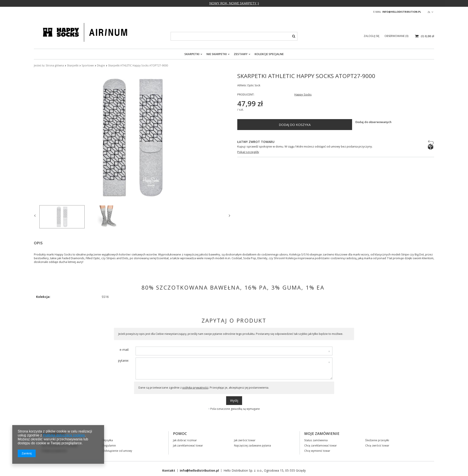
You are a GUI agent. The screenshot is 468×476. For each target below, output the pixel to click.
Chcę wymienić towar (317, 451)
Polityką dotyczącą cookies (64, 435)
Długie (101, 65)
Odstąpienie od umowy (117, 451)
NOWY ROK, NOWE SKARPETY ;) (234, 3)
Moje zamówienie (322, 434)
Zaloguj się (372, 36)
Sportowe (88, 65)
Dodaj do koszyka (295, 125)
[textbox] (234, 36)
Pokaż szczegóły (248, 152)
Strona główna (55, 65)
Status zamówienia (316, 440)
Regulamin (109, 445)
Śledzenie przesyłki (377, 440)
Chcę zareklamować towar (320, 445)
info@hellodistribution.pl (402, 12)
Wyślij (234, 400)
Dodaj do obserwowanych (373, 122)
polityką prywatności (195, 388)
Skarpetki (192, 54)
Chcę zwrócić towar (377, 445)
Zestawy (241, 54)
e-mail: (124, 350)
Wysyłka (108, 440)
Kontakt (169, 470)
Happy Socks (303, 95)
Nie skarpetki (217, 54)
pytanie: (124, 360)
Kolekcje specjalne (269, 54)
